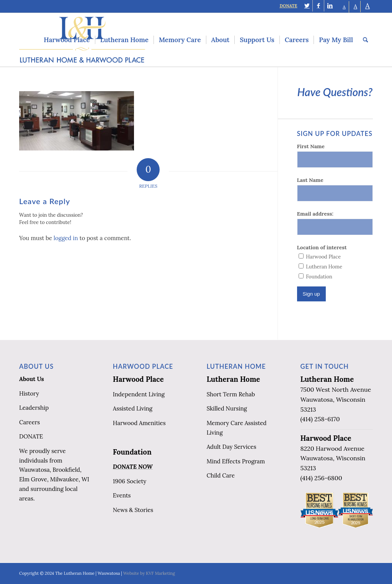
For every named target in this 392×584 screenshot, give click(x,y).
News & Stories (133, 510)
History (29, 393)
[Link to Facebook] (318, 6)
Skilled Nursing (227, 408)
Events (122, 495)
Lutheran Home (234, 379)
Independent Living (139, 394)
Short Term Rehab (231, 394)
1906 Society (130, 481)
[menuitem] (67, 40)
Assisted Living (133, 408)
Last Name (310, 180)
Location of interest (322, 247)
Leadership (34, 408)
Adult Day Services (232, 447)
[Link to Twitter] (307, 6)
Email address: (315, 214)
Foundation (132, 452)
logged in (66, 238)
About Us (32, 379)
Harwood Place (138, 379)
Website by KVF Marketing (149, 573)
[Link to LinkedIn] (330, 6)
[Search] (365, 40)
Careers (29, 422)
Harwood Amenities (139, 423)
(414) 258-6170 (320, 419)
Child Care (221, 475)
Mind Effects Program (236, 461)
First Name (311, 146)
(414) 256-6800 (321, 478)
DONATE (288, 6)
